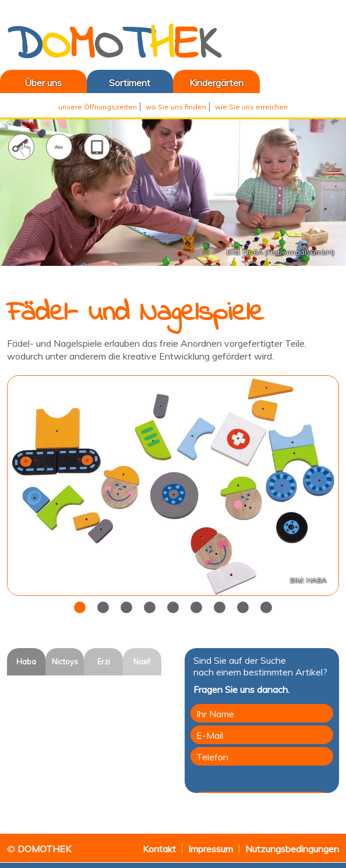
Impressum (211, 849)
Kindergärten (216, 83)
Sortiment (130, 83)
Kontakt (159, 849)
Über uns (31, 83)
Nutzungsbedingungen (292, 849)
